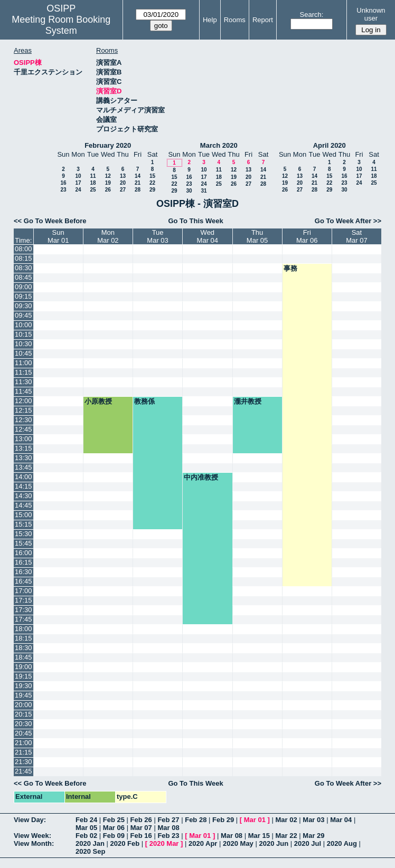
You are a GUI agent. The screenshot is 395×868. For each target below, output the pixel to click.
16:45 (23, 581)
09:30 (23, 306)
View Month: (34, 843)
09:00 (23, 287)
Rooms (235, 20)
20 (123, 183)
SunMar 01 (58, 236)
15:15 (23, 524)
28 (138, 190)
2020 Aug (342, 843)
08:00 (23, 249)
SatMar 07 (356, 236)
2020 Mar (164, 843)
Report (263, 20)
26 (108, 190)
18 (93, 183)
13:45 (23, 467)
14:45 (23, 505)
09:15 (23, 296)
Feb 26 (141, 820)
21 (138, 183)
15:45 (23, 543)
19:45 (23, 695)
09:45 (23, 315)
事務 (290, 268)
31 (204, 191)
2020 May (238, 843)
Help (210, 20)
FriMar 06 (307, 236)
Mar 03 (313, 820)
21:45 (23, 771)
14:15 (23, 486)
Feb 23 (168, 836)
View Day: (30, 820)
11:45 (23, 391)
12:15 (23, 410)
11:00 (23, 363)
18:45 (23, 657)
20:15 (23, 714)
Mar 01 (255, 820)
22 (152, 183)
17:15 (23, 600)
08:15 (23, 258)
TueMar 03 (157, 236)
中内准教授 (201, 477)
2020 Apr (203, 843)
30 (189, 191)
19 (108, 183)
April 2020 (330, 145)
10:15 (23, 334)
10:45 (23, 353)
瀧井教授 (248, 401)
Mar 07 (141, 828)
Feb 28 (196, 820)
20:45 (23, 733)
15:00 (23, 515)
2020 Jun (274, 843)
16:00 (23, 553)
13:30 (23, 458)
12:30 (23, 420)
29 (152, 190)
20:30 (23, 724)
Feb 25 (114, 820)
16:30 (23, 572)
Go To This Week (195, 221)
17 (78, 183)
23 (63, 190)
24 (78, 190)
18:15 (23, 638)
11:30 (23, 382)
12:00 (23, 401)
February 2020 (108, 145)
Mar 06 (114, 828)
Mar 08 (168, 828)
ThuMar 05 (257, 236)
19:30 (23, 686)
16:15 (23, 562)
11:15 (23, 372)
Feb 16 (141, 836)
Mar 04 (341, 820)
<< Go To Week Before (50, 221)
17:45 (23, 619)
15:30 (23, 534)
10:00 (23, 325)
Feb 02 (86, 836)
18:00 (23, 629)
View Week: (32, 836)
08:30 (23, 268)
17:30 (23, 610)
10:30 (23, 344)
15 (152, 176)
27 (123, 190)
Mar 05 (86, 828)
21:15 (23, 752)
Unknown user (371, 14)
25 (93, 190)
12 (108, 176)
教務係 (144, 401)
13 (123, 176)
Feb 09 (114, 836)
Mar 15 (259, 836)
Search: (312, 15)
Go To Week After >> (348, 221)
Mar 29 (313, 836)
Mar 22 (286, 836)
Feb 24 (86, 820)
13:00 (23, 439)
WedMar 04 (208, 236)
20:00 (23, 705)
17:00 (23, 591)
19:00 (23, 667)
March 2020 (219, 145)
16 (63, 183)
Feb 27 (168, 820)
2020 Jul (308, 843)
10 (78, 176)
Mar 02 (286, 820)
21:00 (23, 743)
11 (93, 176)
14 (138, 176)
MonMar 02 (108, 236)
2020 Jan (90, 843)
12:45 (23, 429)
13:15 (23, 448)
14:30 (23, 496)
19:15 (23, 676)
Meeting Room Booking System (61, 25)
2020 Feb (125, 843)
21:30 (23, 762)
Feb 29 (223, 820)
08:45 (23, 277)
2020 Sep (90, 851)
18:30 (23, 648)
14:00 (23, 477)
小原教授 (98, 401)
